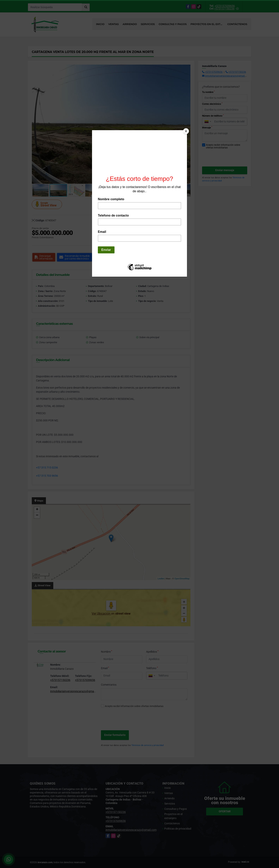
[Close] (186, 131)
